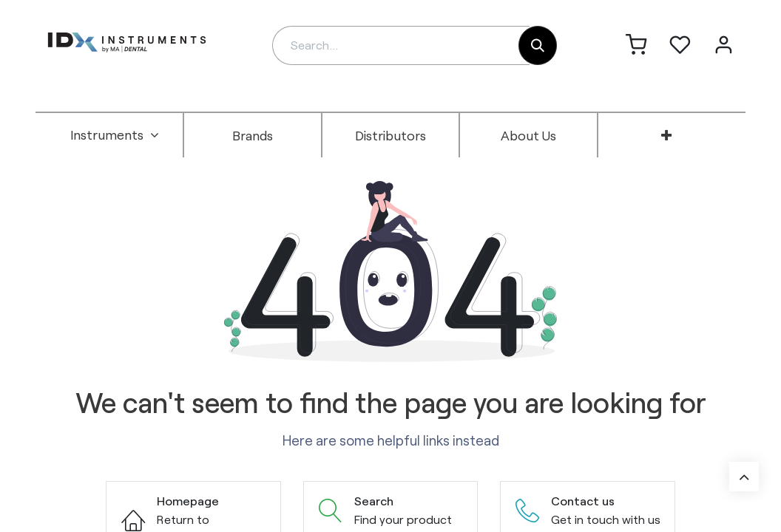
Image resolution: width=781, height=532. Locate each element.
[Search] (538, 45)
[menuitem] (115, 135)
